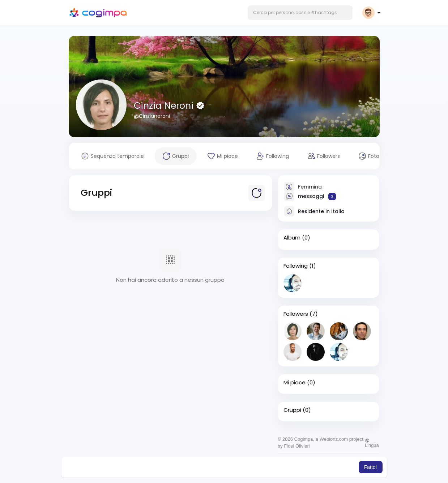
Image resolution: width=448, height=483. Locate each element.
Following (296, 266)
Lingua (372, 443)
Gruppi (292, 410)
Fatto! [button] (371, 467)
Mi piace (295, 383)
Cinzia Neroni (165, 106)
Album (292, 238)
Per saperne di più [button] (314, 467)
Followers (296, 314)
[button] (300, 13)
